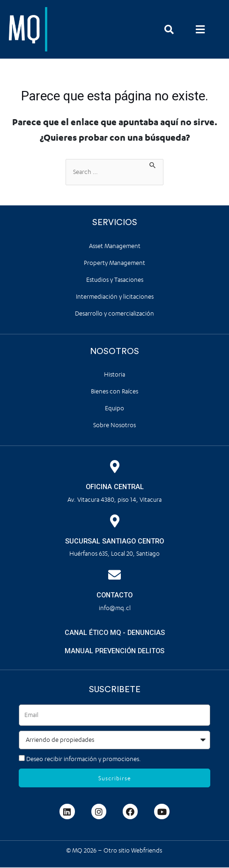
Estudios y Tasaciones (115, 280)
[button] (200, 29)
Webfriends (147, 850)
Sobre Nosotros (114, 425)
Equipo (114, 408)
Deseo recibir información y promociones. (84, 759)
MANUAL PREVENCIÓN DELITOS (114, 651)
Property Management (114, 263)
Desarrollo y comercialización (114, 313)
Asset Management (115, 246)
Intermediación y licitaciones (115, 297)
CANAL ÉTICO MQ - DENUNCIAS (115, 633)
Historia (114, 374)
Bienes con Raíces (114, 391)
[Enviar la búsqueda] (153, 164)
